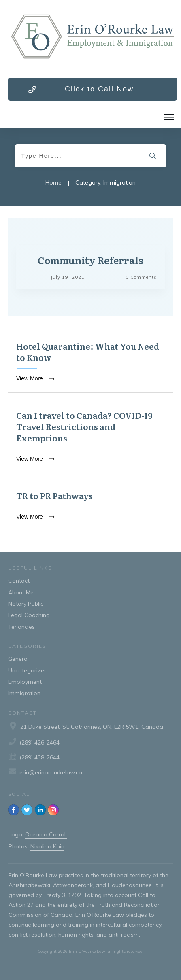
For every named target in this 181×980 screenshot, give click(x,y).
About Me (21, 592)
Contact (19, 581)
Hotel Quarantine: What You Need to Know (90, 362)
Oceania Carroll (46, 834)
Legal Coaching (29, 615)
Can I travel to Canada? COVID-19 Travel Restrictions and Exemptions (90, 437)
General (18, 659)
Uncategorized (28, 670)
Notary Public (26, 604)
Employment (25, 682)
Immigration (24, 693)
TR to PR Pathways (90, 506)
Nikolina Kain (47, 846)
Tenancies (21, 627)
